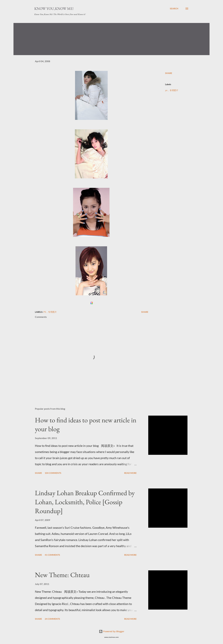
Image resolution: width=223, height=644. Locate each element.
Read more (130, 473)
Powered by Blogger (112, 631)
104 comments (53, 473)
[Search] (174, 9)
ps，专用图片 (172, 90)
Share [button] (169, 73)
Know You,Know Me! (54, 8)
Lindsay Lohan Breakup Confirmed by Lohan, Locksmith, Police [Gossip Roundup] (85, 502)
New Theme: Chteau (62, 575)
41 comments (52, 555)
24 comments (52, 619)
